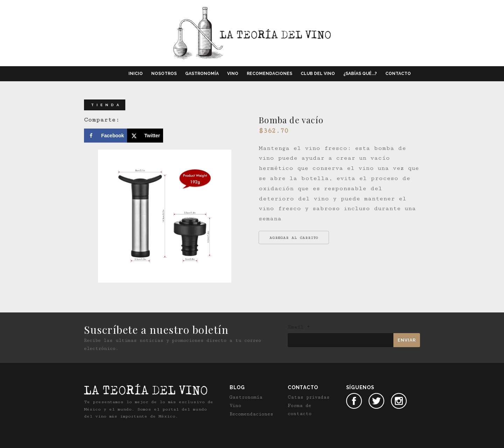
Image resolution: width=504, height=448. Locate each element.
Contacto (398, 74)
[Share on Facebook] (106, 136)
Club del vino (318, 74)
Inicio (136, 74)
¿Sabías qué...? (360, 74)
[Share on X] (145, 136)
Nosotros (164, 74)
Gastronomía (202, 74)
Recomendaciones (269, 74)
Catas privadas (309, 397)
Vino (233, 74)
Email (299, 327)
